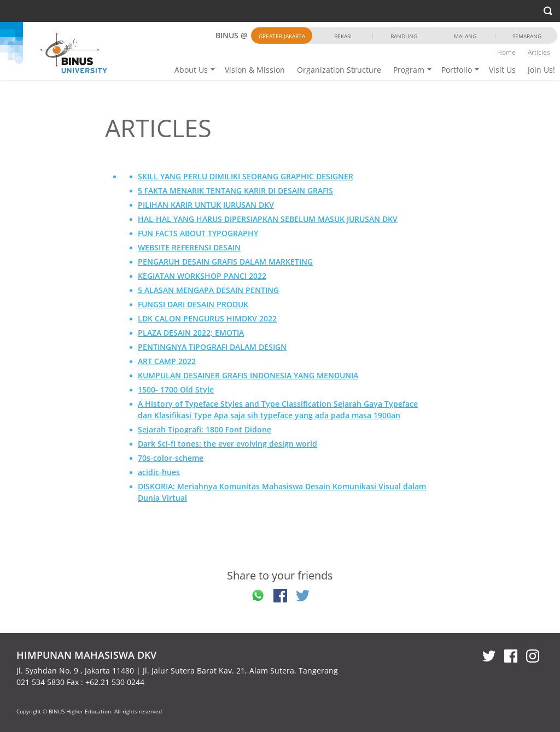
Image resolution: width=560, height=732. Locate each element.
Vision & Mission (255, 70)
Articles (539, 52)
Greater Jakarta (282, 36)
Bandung (404, 36)
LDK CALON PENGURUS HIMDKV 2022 (207, 318)
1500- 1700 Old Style (176, 390)
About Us (191, 70)
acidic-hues (159, 472)
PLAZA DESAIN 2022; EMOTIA (191, 333)
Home (506, 52)
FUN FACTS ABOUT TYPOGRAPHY (198, 233)
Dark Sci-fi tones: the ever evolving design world (227, 444)
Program (409, 70)
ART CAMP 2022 (167, 361)
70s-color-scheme (171, 458)
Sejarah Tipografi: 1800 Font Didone (205, 429)
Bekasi (343, 36)
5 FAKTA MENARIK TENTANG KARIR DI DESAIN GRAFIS (235, 191)
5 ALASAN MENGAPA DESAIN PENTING (208, 290)
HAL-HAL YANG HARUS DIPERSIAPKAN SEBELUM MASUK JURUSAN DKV (268, 219)
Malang (465, 36)
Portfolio (457, 70)
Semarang (527, 36)
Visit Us (502, 70)
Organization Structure (339, 70)
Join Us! (541, 70)
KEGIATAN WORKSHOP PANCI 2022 (202, 276)
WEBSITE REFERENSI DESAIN (189, 247)
